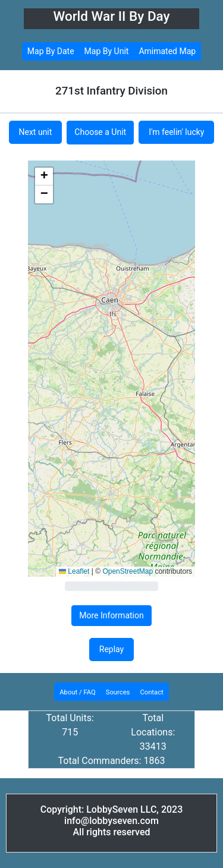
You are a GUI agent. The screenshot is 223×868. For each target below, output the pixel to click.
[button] (44, 177)
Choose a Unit (100, 132)
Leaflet (74, 571)
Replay (111, 649)
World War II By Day (111, 16)
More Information (111, 615)
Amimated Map (167, 51)
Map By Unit (107, 51)
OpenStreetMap (128, 571)
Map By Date (51, 51)
